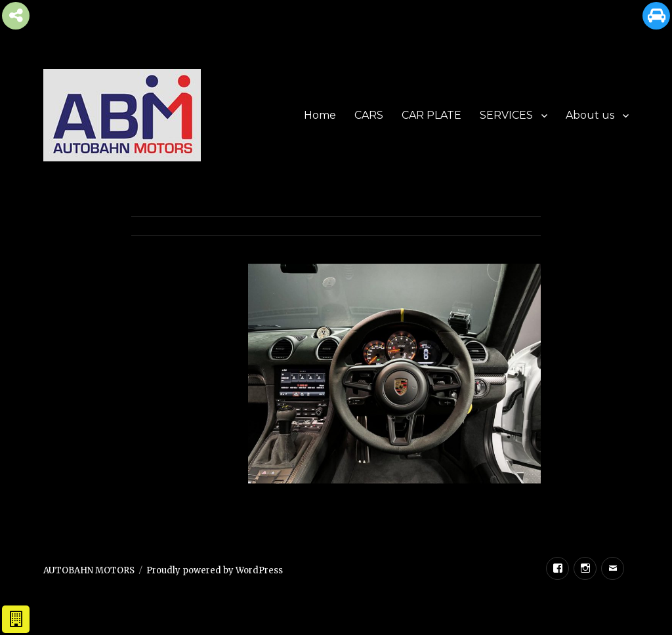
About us (590, 115)
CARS (369, 115)
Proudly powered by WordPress (215, 570)
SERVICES (506, 115)
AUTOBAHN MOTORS (89, 570)
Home (320, 115)
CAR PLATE (431, 115)
